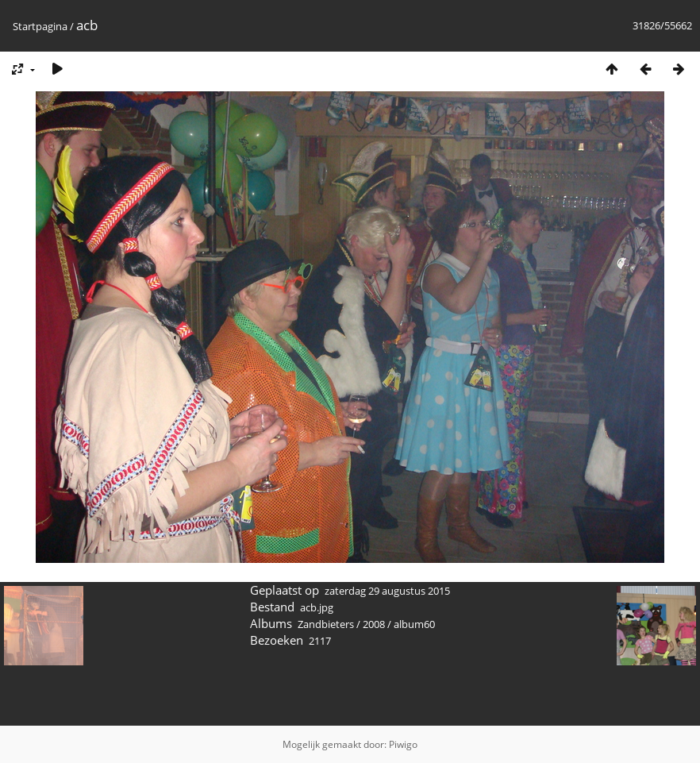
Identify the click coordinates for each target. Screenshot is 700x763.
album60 (414, 624)
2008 (374, 624)
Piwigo (403, 744)
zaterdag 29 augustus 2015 (387, 591)
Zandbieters (326, 624)
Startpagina (40, 26)
